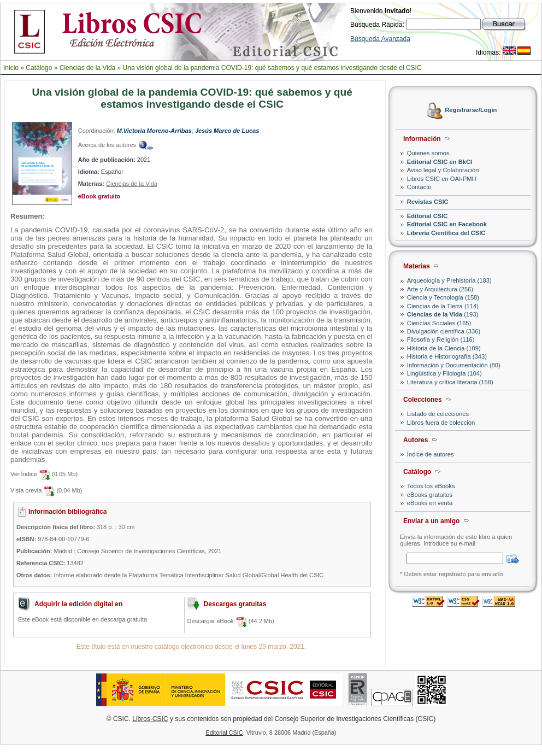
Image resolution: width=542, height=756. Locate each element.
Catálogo (39, 68)
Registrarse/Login (471, 110)
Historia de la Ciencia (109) (444, 348)
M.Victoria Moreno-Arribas (154, 131)
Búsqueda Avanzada (380, 39)
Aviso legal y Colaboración (443, 170)
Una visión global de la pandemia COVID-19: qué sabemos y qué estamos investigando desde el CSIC (272, 68)
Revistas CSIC (428, 202)
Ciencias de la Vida (88, 68)
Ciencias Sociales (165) (439, 323)
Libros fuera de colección (441, 423)
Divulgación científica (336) (444, 331)
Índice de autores (431, 454)
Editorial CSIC (428, 216)
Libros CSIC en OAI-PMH (442, 179)
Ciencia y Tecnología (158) (443, 297)
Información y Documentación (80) (454, 365)
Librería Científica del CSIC (446, 233)
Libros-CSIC (150, 719)
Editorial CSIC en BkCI (440, 162)
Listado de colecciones (438, 414)
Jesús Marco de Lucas (227, 131)
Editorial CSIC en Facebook (447, 224)
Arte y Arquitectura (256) (440, 289)
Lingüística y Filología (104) (444, 373)
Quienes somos (428, 153)
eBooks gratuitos (430, 495)
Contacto (419, 187)
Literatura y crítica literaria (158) (450, 382)
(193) (443, 314)
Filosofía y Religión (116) (441, 339)
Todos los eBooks (431, 486)
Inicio (11, 68)
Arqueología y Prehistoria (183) (449, 280)
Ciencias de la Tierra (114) (443, 306)
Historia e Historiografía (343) (447, 356)
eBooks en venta (430, 503)
